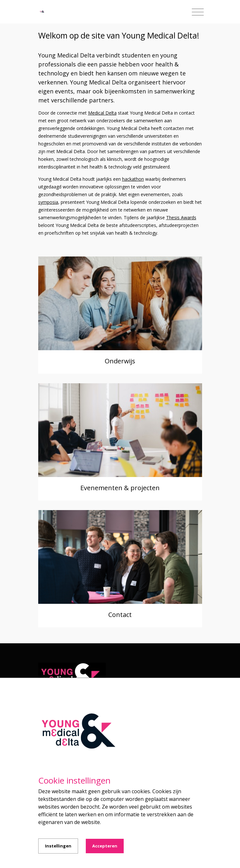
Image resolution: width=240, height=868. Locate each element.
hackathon (133, 179)
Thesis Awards (181, 217)
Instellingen (58, 846)
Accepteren (105, 846)
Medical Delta (102, 113)
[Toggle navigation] (198, 12)
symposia (48, 202)
